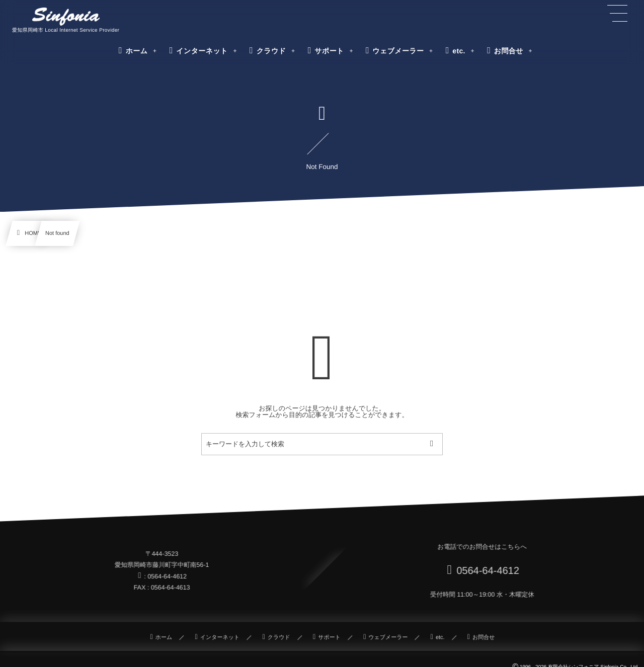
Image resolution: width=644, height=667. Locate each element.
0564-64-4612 (486, 571)
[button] (617, 14)
